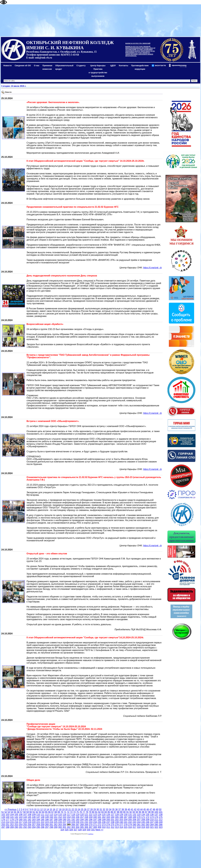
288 (8, 827)
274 (108, 825)
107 (25, 815)
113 (51, 815)
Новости (8, 66)
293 (29, 827)
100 (156, 812)
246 (147, 822)
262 (56, 825)
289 (12, 827)
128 (117, 815)
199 (104, 820)
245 (143, 822)
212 (161, 820)
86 (112, 812)
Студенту (81, 66)
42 (135, 809)
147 (38, 817)
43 (138, 809)
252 (12, 825)
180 (21, 820)
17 (57, 809)
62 (37, 812)
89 (121, 812)
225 (56, 822)
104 (12, 815)
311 (108, 827)
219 (29, 822)
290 (16, 827)
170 (139, 817)
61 (34, 812)
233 (91, 822)
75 (77, 812)
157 (82, 817)
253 (16, 825)
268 (82, 825)
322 (156, 827)
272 (99, 825)
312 (113, 827)
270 (91, 825)
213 (3, 822)
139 (3, 817)
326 (71, 830)
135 (147, 815)
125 (104, 815)
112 (47, 815)
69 (59, 812)
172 (147, 817)
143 (21, 817)
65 (46, 812)
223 (47, 822)
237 (108, 822)
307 (91, 827)
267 (78, 825)
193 (78, 820)
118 (73, 815)
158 (86, 817)
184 (38, 820)
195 (86, 820)
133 (139, 815)
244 (139, 822)
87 (115, 812)
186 (47, 820)
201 (113, 820)
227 (64, 822)
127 (113, 815)
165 (117, 817)
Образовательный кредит (64, 67)
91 (127, 812)
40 (129, 809)
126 (108, 815)
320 (147, 827)
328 (80, 830)
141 (12, 817)
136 (152, 815)
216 (16, 822)
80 (93, 812)
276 (117, 825)
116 (64, 815)
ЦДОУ (113, 66)
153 (64, 817)
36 (117, 809)
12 (42, 809)
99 (152, 812)
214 (8, 822)
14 (48, 809)
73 (71, 812)
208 (143, 820)
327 (75, 830)
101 (161, 812)
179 (16, 820)
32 (104, 809)
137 (156, 815)
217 (21, 822)
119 (78, 815)
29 (95, 809)
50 (160, 809)
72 (68, 812)
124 (99, 815)
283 (147, 825)
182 (29, 820)
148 (43, 817)
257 (34, 825)
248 (156, 822)
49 (157, 809)
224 (51, 822)
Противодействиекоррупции (140, 67)
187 (51, 820)
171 (143, 817)
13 (45, 809)
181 (25, 820)
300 (60, 827)
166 (121, 817)
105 (16, 815)
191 (69, 820)
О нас (37, 66)
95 (140, 812)
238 (113, 822)
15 (51, 809)
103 (8, 815)
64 (43, 812)
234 (95, 822)
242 (130, 822)
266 (73, 825)
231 (82, 822)
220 (34, 822)
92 (131, 812)
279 (130, 825)
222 (43, 822)
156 (78, 817)
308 (95, 827)
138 (161, 815)
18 (60, 809)
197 (95, 820)
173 (152, 817)
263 (60, 825)
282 (143, 825)
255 (25, 825)
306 (86, 827)
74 (74, 812)
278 (126, 825)
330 (89, 830)
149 (47, 817)
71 (65, 812)
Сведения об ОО (23, 66)
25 (82, 809)
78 (87, 812)
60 (31, 812)
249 (161, 822)
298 (51, 827)
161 (99, 817)
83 (102, 812)
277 (121, 825)
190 (64, 820)
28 (92, 809)
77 (84, 812)
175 (161, 817)
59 (28, 812)
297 (47, 827)
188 (56, 820)
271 (95, 825)
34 (110, 809)
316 (130, 827)
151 (56, 817)
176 (3, 820)
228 (69, 822)
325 (67, 830)
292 (25, 827)
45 (145, 809)
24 (79, 809)
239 (117, 822)
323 (161, 827)
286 (161, 825)
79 (90, 812)
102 (3, 815)
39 (126, 809)
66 (49, 812)
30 (98, 809)
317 (134, 827)
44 (141, 809)
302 (69, 827)
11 (38, 809)
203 (121, 820)
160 (95, 817)
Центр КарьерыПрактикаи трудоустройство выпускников (98, 71)
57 (21, 812)
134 (143, 815)
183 (34, 820)
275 (113, 825)
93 (134, 812)
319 (143, 827)
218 (25, 822)
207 (139, 820)
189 (60, 820)
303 (73, 827)
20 (67, 809)
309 (99, 827)
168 (130, 817)
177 (8, 820)
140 (8, 817)
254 (21, 825)
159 (91, 817)
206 (134, 820)
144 (25, 817)
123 (95, 815)
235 (99, 822)
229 (73, 822)
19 (63, 809)
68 (56, 812)
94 (137, 812)
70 (62, 812)
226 (60, 822)
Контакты (124, 66)
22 (73, 809)
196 (91, 820)
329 (84, 830)
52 (6, 812)
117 (69, 815)
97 (146, 812)
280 (134, 825)
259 (43, 825)
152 (60, 817)
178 (12, 820)
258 (38, 825)
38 (123, 809)
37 (120, 809)
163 (108, 817)
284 (152, 825)
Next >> (99, 830)
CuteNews (91, 834)
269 (86, 825)
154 (69, 817)
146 (34, 817)
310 (104, 827)
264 (64, 825)
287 (3, 827)
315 (126, 827)
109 (34, 815)
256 (29, 825)
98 (149, 812)
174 (156, 817)
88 (118, 812)
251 (8, 825)
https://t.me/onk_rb (152, 268)
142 (16, 817)
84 (106, 812)
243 (134, 822)
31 (101, 809)
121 (86, 815)
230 (78, 822)
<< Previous (10, 809)
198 (99, 820)
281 (139, 825)
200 (108, 820)
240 (121, 822)
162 (104, 817)
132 (134, 815)
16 (54, 809)
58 (24, 812)
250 (3, 825)
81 (96, 812)
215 (12, 822)
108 (29, 815)
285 (156, 825)
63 (40, 812)
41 (132, 809)
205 (130, 820)
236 (104, 822)
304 (78, 827)
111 (43, 815)
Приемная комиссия (47, 67)
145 (29, 817)
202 (117, 820)
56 (18, 812)
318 (139, 827)
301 (64, 827)
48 (154, 809)
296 (43, 827)
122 (91, 815)
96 (143, 812)
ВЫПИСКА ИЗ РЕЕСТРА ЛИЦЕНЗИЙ (138, 43)
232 (86, 822)
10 (35, 809)
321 (152, 827)
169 (134, 817)
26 (85, 809)
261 (51, 825)
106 (21, 815)
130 (126, 815)
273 (104, 825)
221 (38, 822)
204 (126, 820)
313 (117, 827)
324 (62, 830)
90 (124, 812)
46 (148, 809)
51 (3, 812)
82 (99, 812)
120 (82, 815)
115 (60, 815)
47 (151, 809)
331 (93, 830)
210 (152, 820)
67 (52, 812)
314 (121, 827)
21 (70, 809)
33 (107, 809)
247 (152, 822)
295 (38, 827)
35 (113, 809)
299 (56, 827)
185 (43, 820)
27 (88, 809)
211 (156, 820)
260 (47, 825)
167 (126, 817)
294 (34, 827)
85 (109, 812)
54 (12, 812)
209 (147, 820)
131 (130, 815)
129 (121, 815)
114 (56, 815)
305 (82, 827)
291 (21, 827)
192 (73, 820)
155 (73, 817)
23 (76, 809)
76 (81, 812)
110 (38, 815)
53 (9, 812)
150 (51, 817)
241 (126, 822)
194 (82, 820)
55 (15, 812)
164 (113, 817)
